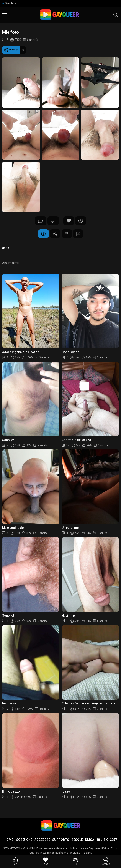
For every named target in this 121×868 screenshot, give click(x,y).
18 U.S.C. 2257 (107, 840)
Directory (9, 3)
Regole (77, 840)
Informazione (43, 234)
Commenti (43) (67, 234)
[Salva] (46, 861)
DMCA (90, 840)
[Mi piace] (16, 861)
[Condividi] (106, 861)
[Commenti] (76, 861)
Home (9, 840)
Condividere (55, 234)
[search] (116, 15)
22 (40, 221)
